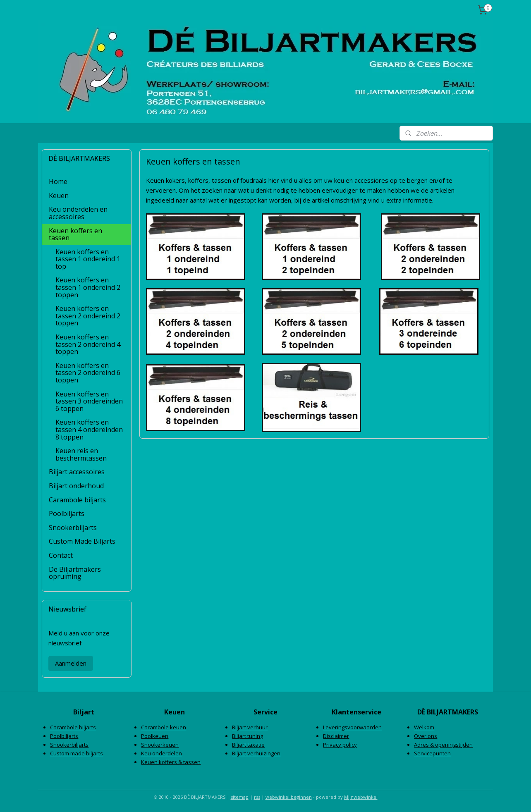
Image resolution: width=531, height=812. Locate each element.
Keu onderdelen (161, 753)
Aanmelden (71, 663)
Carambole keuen (164, 727)
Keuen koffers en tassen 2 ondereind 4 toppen (88, 344)
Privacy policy (340, 745)
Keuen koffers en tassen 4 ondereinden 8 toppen (89, 429)
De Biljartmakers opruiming (75, 573)
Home (58, 182)
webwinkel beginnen (289, 797)
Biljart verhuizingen (256, 753)
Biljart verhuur (250, 727)
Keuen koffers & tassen (171, 762)
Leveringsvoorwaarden (352, 727)
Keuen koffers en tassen (75, 234)
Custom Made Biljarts (82, 541)
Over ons (426, 736)
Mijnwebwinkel (361, 797)
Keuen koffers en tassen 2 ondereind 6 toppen (88, 373)
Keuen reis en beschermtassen (81, 454)
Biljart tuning (248, 736)
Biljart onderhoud (76, 486)
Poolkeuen (155, 736)
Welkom (424, 727)
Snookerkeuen (160, 745)
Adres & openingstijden (443, 745)
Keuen (59, 196)
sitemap (240, 797)
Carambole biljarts (77, 500)
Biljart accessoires (77, 472)
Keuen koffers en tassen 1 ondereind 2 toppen (88, 287)
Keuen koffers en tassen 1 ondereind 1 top (88, 259)
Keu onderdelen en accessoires (78, 213)
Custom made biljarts (77, 753)
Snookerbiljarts (73, 528)
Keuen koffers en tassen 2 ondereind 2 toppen (88, 316)
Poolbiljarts (67, 513)
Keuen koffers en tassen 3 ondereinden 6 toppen (89, 401)
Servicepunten (432, 753)
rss (257, 797)
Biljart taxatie (248, 745)
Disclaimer (336, 736)
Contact (61, 555)
